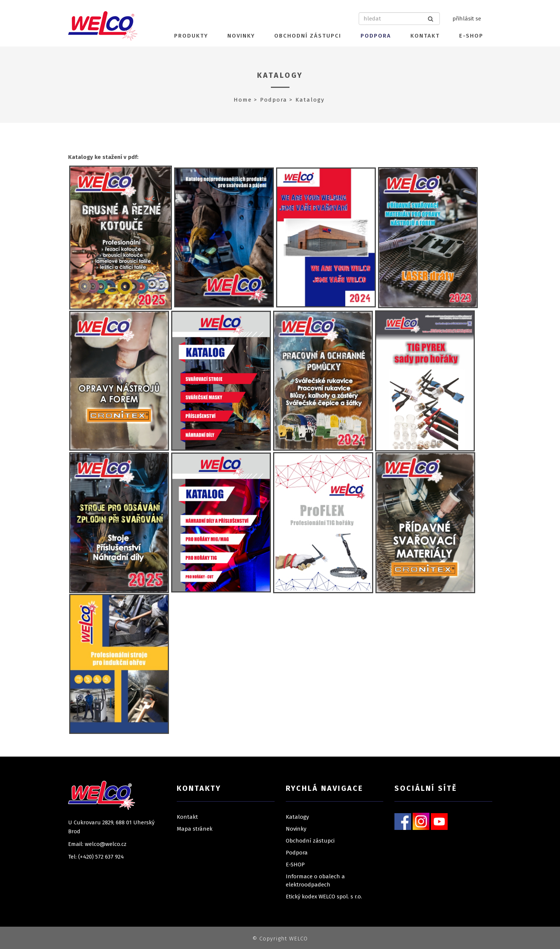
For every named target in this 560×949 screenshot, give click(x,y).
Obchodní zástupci (308, 36)
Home (243, 100)
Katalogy (280, 75)
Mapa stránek (195, 829)
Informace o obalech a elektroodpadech (315, 881)
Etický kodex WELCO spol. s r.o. (324, 897)
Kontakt (425, 36)
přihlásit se (467, 19)
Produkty (191, 36)
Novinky (241, 36)
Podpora (376, 36)
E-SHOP (471, 36)
